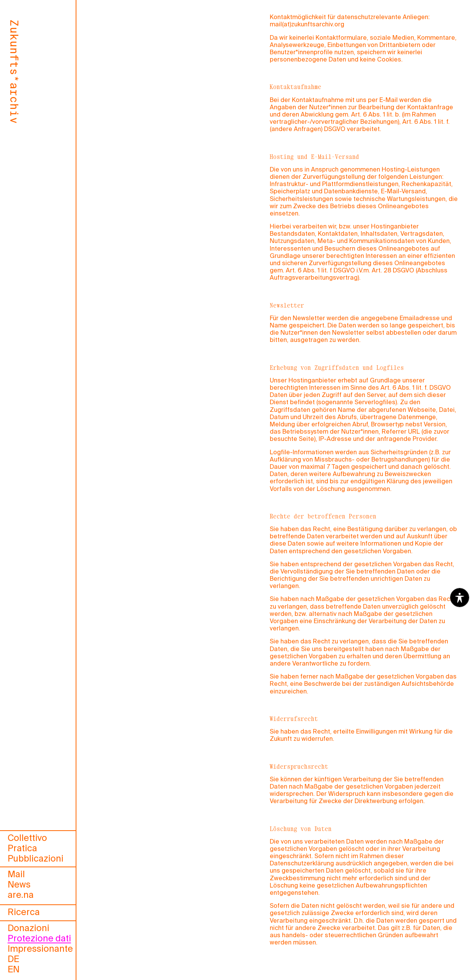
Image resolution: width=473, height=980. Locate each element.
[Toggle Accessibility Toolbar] (460, 598)
